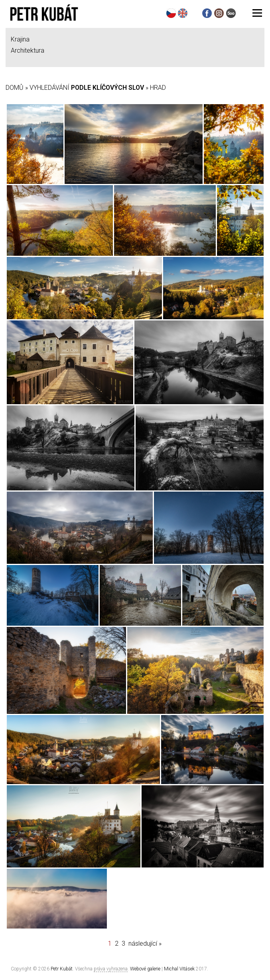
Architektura (28, 50)
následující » (145, 943)
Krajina (20, 39)
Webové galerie (145, 969)
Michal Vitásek (179, 969)
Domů (15, 88)
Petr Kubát (62, 969)
